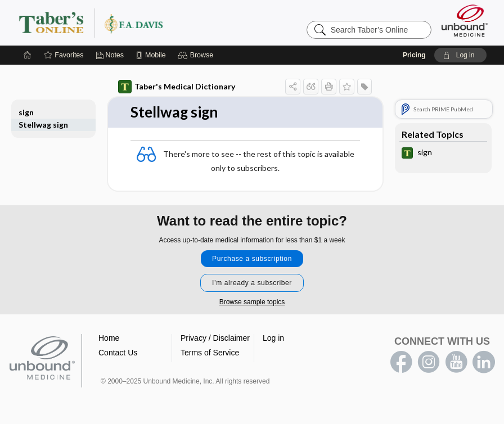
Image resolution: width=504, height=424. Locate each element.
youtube (456, 362)
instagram (429, 362)
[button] (197, 55)
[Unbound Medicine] (465, 21)
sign (26, 112)
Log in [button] (273, 338)
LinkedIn (484, 362)
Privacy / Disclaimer (215, 338)
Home (109, 338)
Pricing (414, 55)
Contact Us (118, 353)
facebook (401, 362)
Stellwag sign (43, 125)
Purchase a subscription (252, 259)
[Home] (28, 55)
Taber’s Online (158, 22)
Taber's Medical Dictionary (177, 87)
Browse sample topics (252, 302)
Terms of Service (210, 353)
